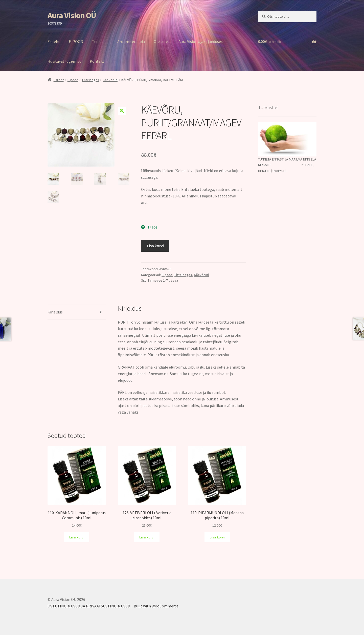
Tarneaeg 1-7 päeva (163, 280)
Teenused (100, 41)
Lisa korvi (155, 246)
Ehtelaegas (91, 80)
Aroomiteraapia (131, 41)
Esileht (54, 41)
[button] (122, 111)
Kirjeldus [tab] (55, 312)
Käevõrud (110, 80)
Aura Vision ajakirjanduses (201, 41)
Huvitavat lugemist (64, 61)
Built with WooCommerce (156, 606)
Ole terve (162, 41)
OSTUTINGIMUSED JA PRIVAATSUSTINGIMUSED (89, 606)
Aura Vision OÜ (72, 15)
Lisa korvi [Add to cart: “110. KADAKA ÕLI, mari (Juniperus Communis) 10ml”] (77, 537)
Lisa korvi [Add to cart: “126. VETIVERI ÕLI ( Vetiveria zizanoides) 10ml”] (147, 537)
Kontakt (97, 61)
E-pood (73, 80)
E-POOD (76, 41)
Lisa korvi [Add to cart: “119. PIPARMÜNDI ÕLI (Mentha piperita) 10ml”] (217, 537)
